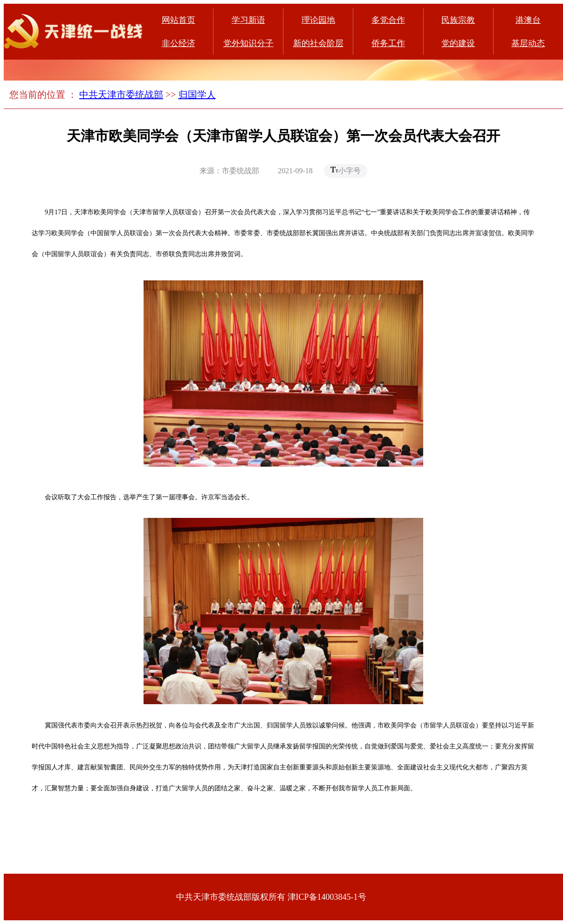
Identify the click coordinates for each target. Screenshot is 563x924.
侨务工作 (388, 43)
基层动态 (528, 43)
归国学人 (197, 95)
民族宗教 (458, 20)
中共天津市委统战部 (121, 95)
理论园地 (318, 20)
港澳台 (528, 20)
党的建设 (458, 43)
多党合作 (388, 20)
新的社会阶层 (318, 43)
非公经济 (179, 43)
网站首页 (179, 20)
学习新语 (248, 20)
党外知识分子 (248, 43)
